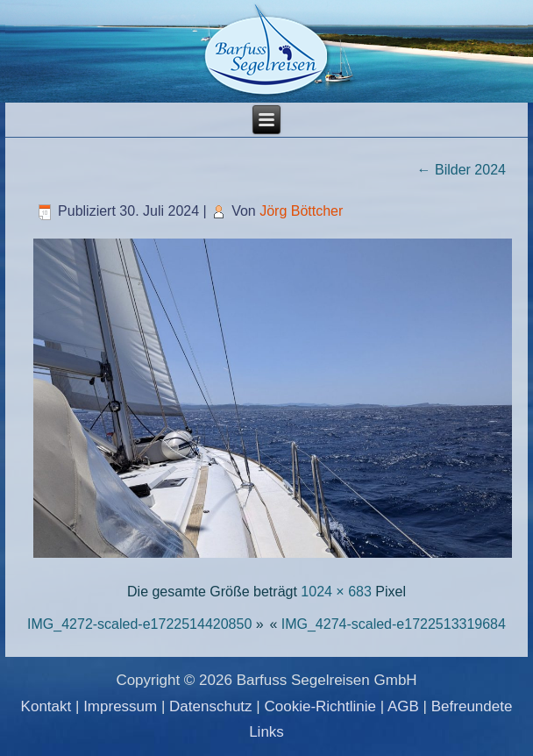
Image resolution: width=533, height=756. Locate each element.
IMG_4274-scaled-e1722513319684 (394, 624)
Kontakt (46, 706)
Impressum (120, 706)
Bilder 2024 (462, 170)
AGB (403, 706)
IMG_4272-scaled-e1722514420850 (139, 624)
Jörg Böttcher (301, 211)
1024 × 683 (336, 592)
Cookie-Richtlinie (320, 706)
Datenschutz (211, 706)
